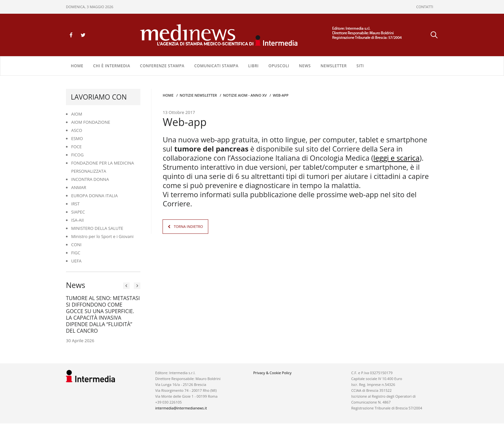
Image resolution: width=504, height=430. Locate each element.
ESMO (77, 138)
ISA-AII (78, 220)
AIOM (77, 114)
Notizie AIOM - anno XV (245, 95)
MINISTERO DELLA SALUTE (97, 228)
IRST (75, 204)
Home (77, 66)
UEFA (76, 261)
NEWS (305, 66)
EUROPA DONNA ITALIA (94, 196)
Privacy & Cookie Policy (272, 373)
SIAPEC (78, 212)
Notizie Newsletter (198, 95)
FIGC (76, 253)
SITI (360, 66)
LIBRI (253, 66)
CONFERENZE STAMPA (162, 66)
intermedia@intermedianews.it (181, 408)
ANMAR (79, 187)
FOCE (76, 147)
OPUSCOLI (279, 66)
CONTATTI (425, 7)
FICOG (77, 155)
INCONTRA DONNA (90, 179)
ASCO (77, 130)
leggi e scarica (397, 157)
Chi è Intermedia (112, 66)
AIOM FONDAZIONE (91, 122)
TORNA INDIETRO (188, 226)
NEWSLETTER (334, 66)
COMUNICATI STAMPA (216, 66)
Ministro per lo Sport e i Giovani (102, 236)
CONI (76, 245)
